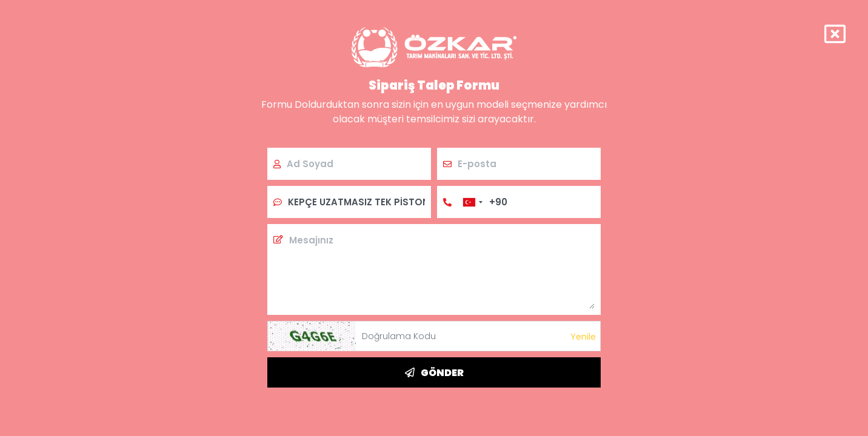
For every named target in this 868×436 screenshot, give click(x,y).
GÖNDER (434, 373)
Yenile (583, 337)
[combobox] (472, 202)
